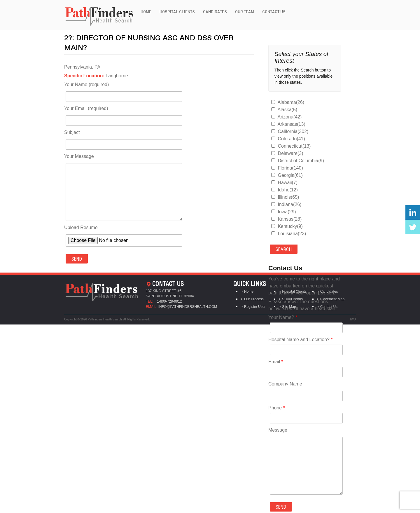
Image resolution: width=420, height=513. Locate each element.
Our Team (245, 12)
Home (146, 12)
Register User (255, 307)
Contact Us (274, 12)
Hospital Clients (177, 12)
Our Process (254, 299)
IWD (353, 319)
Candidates (215, 12)
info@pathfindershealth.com (188, 307)
